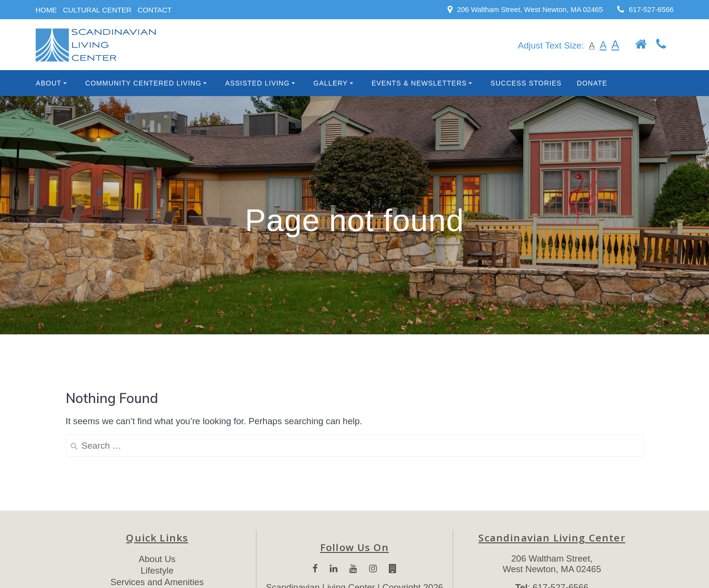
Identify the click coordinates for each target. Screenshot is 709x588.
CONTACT (155, 10)
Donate (592, 83)
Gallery (330, 83)
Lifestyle (157, 570)
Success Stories (526, 83)
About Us (157, 559)
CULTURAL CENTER (97, 10)
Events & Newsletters (419, 83)
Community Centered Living (143, 83)
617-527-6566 (651, 9)
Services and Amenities (157, 582)
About (49, 83)
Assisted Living (258, 83)
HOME (46, 10)
